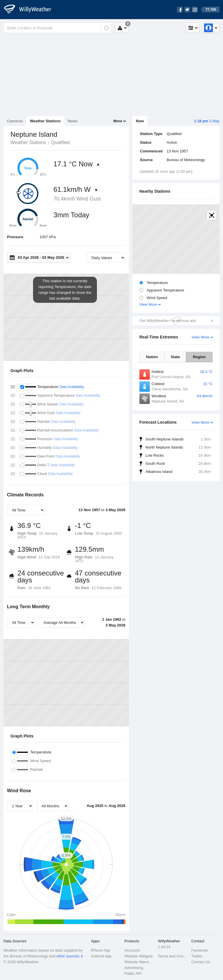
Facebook (200, 950)
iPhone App (101, 950)
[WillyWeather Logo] (31, 10)
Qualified (60, 142)
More (118, 121)
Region (199, 357)
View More (148, 304)
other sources (68, 956)
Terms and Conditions (173, 956)
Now (140, 121)
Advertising (134, 968)
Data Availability (72, 387)
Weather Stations (45, 121)
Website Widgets (138, 956)
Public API (133, 973)
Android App (101, 956)
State (175, 357)
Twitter (197, 956)
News (73, 121)
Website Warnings (139, 962)
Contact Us (201, 962)
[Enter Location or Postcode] (57, 28)
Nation (152, 357)
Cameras (15, 121)
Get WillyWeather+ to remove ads (168, 321)
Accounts (132, 950)
